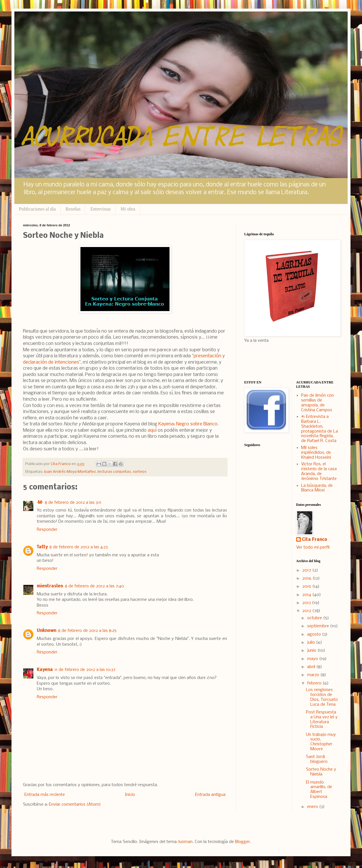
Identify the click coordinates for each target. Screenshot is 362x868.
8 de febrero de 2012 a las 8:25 (87, 631)
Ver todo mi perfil (313, 547)
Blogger (242, 842)
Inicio (130, 795)
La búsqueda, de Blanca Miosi (317, 488)
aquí (152, 430)
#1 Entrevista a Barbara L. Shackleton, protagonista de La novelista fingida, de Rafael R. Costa (319, 429)
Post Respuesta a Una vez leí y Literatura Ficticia (322, 720)
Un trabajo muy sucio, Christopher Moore (321, 742)
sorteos (140, 472)
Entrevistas (100, 209)
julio (312, 643)
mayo (313, 659)
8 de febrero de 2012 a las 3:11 (73, 503)
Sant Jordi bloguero (317, 759)
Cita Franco (315, 540)
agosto (315, 634)
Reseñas (73, 209)
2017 (307, 570)
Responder (47, 530)
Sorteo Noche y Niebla (321, 772)
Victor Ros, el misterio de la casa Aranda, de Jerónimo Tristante (319, 471)
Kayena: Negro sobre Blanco (188, 424)
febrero (315, 683)
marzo (314, 675)
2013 (307, 603)
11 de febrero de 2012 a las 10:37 (85, 670)
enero (313, 807)
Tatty (42, 547)
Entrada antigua (210, 795)
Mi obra (128, 209)
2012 (307, 611)
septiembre (319, 626)
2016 (307, 578)
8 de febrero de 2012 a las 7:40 (95, 586)
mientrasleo (50, 586)
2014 (307, 595)
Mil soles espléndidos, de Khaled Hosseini (316, 453)
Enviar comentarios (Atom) (75, 805)
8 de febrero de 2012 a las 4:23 (79, 547)
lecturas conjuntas (114, 472)
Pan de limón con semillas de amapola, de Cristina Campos (317, 403)
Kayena (45, 670)
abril (312, 667)
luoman (185, 842)
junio (312, 651)
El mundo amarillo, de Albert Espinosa (319, 790)
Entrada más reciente (45, 795)
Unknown (47, 631)
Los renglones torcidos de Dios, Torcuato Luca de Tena (322, 697)
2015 (307, 587)
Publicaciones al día (37, 209)
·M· (40, 503)
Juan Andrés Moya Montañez (70, 472)
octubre (315, 618)
